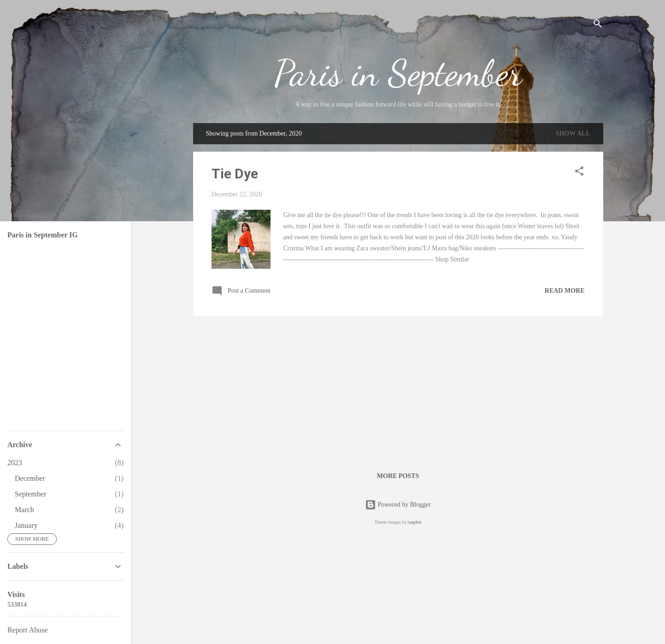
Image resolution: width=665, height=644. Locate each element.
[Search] (598, 25)
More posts (398, 476)
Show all (573, 133)
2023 (15, 463)
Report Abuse (28, 630)
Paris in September (398, 73)
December (30, 478)
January (26, 525)
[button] (579, 173)
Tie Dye (235, 174)
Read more (565, 291)
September (30, 494)
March (24, 510)
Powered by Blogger (398, 505)
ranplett (415, 522)
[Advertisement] (398, 388)
